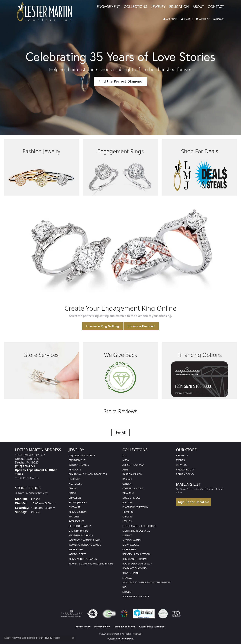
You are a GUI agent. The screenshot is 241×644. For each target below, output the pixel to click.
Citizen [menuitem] (127, 484)
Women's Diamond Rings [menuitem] (85, 540)
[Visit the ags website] (72, 614)
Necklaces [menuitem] (75, 484)
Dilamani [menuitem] (128, 493)
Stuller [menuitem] (127, 592)
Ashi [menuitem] (125, 470)
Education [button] (179, 7)
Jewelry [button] (158, 7)
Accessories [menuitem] (76, 521)
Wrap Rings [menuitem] (76, 549)
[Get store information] (27, 478)
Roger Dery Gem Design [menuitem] (137, 564)
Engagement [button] (108, 7)
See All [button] (121, 432)
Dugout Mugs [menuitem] (131, 498)
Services (181, 465)
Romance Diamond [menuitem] (135, 568)
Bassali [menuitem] (127, 479)
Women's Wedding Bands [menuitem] (85, 545)
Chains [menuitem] (73, 488)
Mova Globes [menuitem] (131, 545)
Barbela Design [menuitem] (132, 474)
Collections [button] (135, 7)
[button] (170, 19)
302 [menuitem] (124, 455)
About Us (182, 455)
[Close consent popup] (73, 638)
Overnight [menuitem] (129, 549)
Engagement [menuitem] (77, 460)
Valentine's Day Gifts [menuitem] (136, 596)
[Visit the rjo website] (176, 614)
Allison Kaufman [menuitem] (133, 465)
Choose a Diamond (141, 326)
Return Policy (185, 474)
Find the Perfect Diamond (120, 81)
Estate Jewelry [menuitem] (78, 502)
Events (180, 460)
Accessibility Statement (152, 627)
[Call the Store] (25, 466)
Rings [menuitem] (72, 493)
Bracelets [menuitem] (75, 498)
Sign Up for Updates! (193, 502)
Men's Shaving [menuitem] (132, 540)
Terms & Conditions (124, 627)
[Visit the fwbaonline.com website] (109, 614)
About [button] (198, 7)
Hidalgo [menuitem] (128, 512)
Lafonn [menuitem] (127, 517)
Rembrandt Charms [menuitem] (135, 559)
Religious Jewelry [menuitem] (80, 526)
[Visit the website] (124, 614)
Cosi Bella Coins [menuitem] (133, 488)
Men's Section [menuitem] (78, 512)
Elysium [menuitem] (127, 502)
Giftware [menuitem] (75, 507)
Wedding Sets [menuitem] (77, 554)
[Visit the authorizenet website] (93, 614)
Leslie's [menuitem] (127, 521)
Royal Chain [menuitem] (130, 573)
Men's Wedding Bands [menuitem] (83, 559)
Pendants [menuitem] (75, 470)
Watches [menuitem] (74, 517)
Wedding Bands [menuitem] (79, 465)
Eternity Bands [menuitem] (79, 531)
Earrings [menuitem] (75, 479)
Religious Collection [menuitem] (136, 554)
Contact (216, 7)
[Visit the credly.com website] (163, 614)
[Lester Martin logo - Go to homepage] (45, 12)
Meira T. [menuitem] (127, 535)
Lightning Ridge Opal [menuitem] (136, 531)
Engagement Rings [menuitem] (81, 535)
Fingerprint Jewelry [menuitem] (135, 507)
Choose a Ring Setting (103, 326)
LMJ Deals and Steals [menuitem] (82, 455)
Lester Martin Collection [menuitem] (139, 526)
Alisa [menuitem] (126, 460)
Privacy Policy (185, 470)
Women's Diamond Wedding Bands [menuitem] (91, 564)
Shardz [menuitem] (127, 578)
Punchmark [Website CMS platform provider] (127, 639)
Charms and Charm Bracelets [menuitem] (88, 474)
